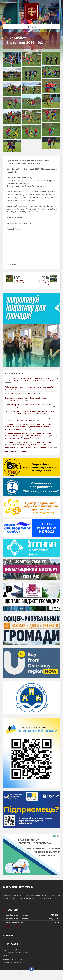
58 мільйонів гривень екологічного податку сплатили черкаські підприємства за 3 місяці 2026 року (30, 419)
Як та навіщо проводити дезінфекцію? (21, 394)
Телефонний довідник (12, 926)
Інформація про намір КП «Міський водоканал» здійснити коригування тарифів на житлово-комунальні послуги (28, 406)
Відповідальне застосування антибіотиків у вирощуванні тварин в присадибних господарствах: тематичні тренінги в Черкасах (31, 379)
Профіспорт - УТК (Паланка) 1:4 (44, 282)
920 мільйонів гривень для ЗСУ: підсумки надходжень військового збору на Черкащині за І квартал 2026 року (31, 412)
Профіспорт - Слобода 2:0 (19, 281)
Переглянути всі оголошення (18, 451)
